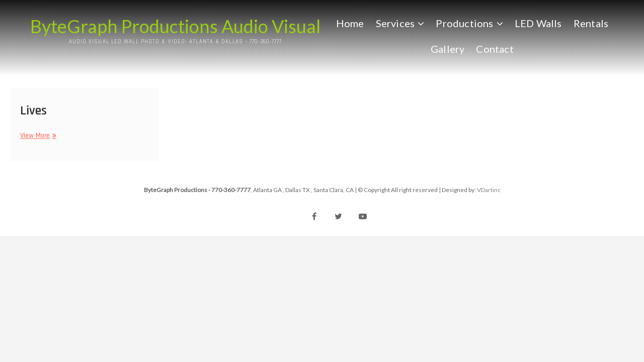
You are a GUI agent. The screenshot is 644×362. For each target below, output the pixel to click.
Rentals (591, 23)
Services (395, 23)
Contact (495, 48)
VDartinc (489, 190)
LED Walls (538, 23)
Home (350, 23)
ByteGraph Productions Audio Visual (175, 26)
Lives (33, 112)
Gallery (448, 48)
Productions (465, 23)
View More (37, 138)
